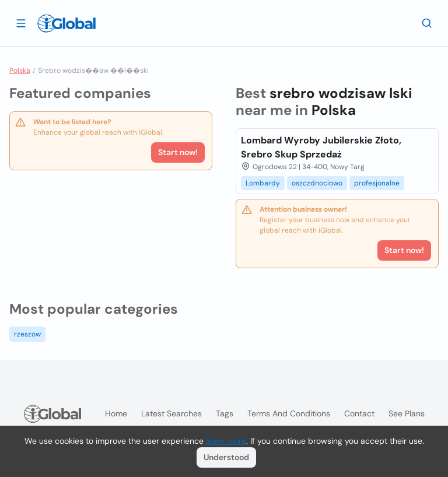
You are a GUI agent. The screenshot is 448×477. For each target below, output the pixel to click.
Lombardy (263, 183)
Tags (225, 413)
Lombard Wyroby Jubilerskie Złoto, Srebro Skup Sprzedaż (321, 147)
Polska (20, 71)
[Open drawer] (21, 23)
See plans (407, 413)
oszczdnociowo (317, 183)
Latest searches (171, 413)
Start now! (178, 152)
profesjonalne (377, 183)
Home (116, 413)
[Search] (427, 23)
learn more (226, 441)
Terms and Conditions (289, 413)
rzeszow (27, 334)
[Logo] (66, 23)
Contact (359, 413)
